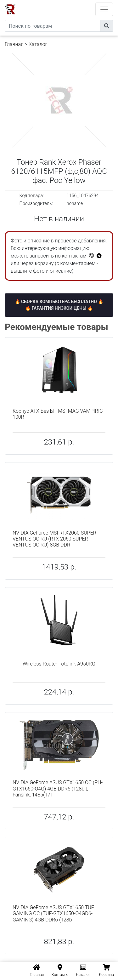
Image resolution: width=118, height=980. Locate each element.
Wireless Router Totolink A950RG (59, 664)
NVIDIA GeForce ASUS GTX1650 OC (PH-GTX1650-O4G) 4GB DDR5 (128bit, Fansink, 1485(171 (58, 788)
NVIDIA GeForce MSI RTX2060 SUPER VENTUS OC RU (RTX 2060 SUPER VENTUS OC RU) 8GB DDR (54, 539)
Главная (14, 44)
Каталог (38, 44)
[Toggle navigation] (104, 9)
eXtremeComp (68, 2)
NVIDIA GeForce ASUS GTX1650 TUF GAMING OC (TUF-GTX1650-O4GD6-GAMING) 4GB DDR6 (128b (53, 913)
